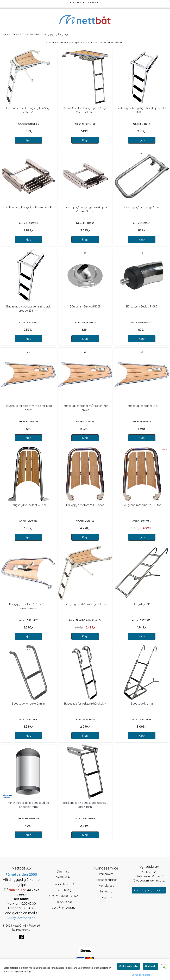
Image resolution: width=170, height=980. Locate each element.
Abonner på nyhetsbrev (149, 890)
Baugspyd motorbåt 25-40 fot (142, 505)
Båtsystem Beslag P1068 (85, 306)
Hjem (5, 34)
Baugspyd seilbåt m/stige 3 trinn (85, 604)
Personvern (106, 874)
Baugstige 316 (142, 604)
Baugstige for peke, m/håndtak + (85, 704)
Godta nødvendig (128, 966)
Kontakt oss (106, 886)
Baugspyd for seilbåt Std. (142, 406)
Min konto (106, 891)
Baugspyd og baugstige (55, 34)
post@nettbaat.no (64, 908)
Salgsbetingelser (106, 880)
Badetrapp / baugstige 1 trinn (142, 207)
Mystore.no (23, 930)
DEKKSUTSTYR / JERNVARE (25, 34)
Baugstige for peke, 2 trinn (28, 704)
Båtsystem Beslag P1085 (142, 306)
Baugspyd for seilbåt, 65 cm (28, 505)
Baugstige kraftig (142, 704)
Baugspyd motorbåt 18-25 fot (85, 505)
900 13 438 (66, 902)
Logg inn (106, 897)
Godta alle (151, 966)
